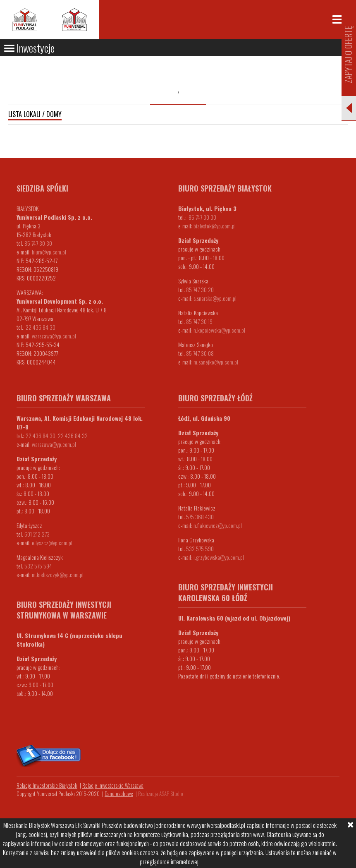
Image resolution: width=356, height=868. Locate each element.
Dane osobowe (119, 794)
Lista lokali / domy (35, 114)
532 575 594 (38, 566)
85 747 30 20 (200, 289)
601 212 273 (37, 534)
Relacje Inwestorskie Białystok (47, 785)
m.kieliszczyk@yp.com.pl (58, 574)
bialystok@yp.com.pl (215, 226)
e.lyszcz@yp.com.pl (52, 543)
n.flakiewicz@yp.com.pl (218, 525)
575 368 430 (200, 517)
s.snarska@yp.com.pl (215, 298)
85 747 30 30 (38, 243)
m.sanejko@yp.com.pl (216, 362)
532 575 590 (200, 548)
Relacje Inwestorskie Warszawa (113, 785)
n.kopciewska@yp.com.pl (219, 330)
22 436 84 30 (41, 327)
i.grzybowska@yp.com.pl (219, 557)
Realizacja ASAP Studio (161, 794)
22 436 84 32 (73, 435)
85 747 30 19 (199, 321)
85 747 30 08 (200, 353)
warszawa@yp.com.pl (54, 336)
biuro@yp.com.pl (49, 252)
